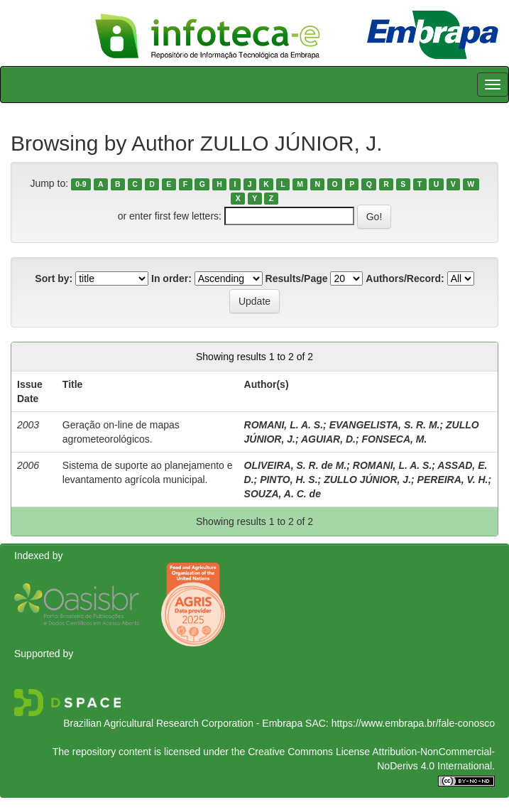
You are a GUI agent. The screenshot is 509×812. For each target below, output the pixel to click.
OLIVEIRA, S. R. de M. (296, 465)
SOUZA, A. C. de (283, 494)
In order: (171, 278)
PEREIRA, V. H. (453, 480)
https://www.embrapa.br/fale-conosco (413, 723)
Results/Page (297, 278)
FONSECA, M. (395, 439)
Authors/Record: (405, 278)
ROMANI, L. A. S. (284, 425)
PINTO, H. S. (289, 480)
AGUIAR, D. (328, 439)
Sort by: (54, 278)
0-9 (81, 184)
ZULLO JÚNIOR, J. (367, 480)
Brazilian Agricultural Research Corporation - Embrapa (183, 723)
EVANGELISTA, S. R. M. (385, 425)
